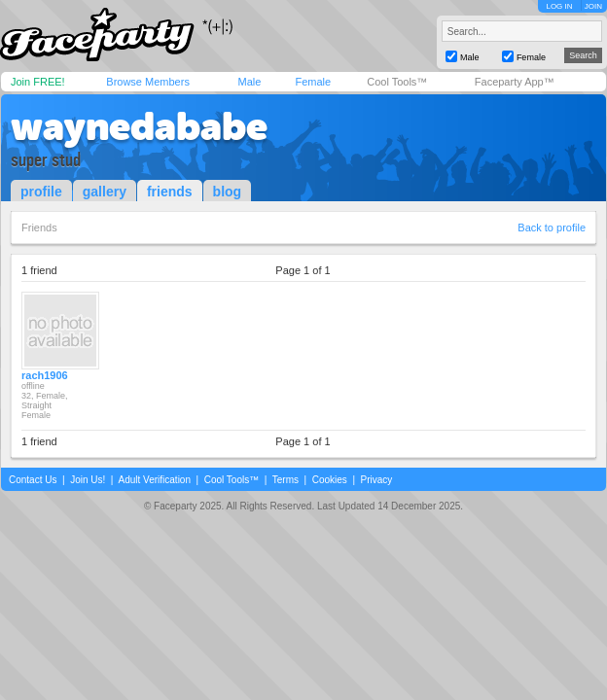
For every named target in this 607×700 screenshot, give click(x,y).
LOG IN (559, 6)
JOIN (593, 6)
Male (249, 82)
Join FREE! (38, 82)
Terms (286, 480)
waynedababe (139, 126)
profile (41, 192)
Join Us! (88, 480)
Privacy (377, 480)
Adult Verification (154, 480)
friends (170, 192)
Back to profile (552, 227)
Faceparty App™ (515, 82)
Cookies (330, 480)
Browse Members (148, 82)
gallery (105, 192)
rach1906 (45, 375)
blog (228, 192)
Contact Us (33, 480)
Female (313, 82)
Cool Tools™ (397, 82)
